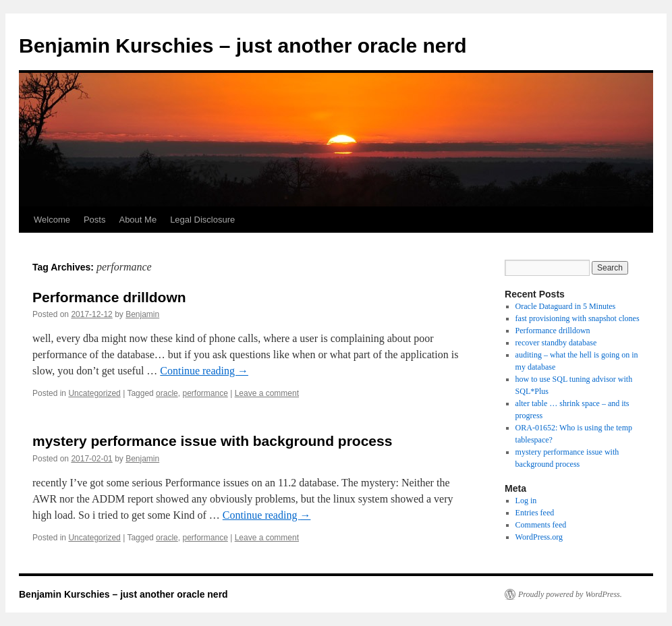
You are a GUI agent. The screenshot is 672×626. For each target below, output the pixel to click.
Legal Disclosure (202, 220)
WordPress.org (539, 537)
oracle (167, 393)
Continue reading (204, 371)
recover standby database (556, 343)
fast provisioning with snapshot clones (578, 318)
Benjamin (142, 314)
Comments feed (541, 525)
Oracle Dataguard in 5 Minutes (566, 306)
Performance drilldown (109, 297)
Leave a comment (267, 393)
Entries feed (535, 513)
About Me (138, 220)
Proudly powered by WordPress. (570, 594)
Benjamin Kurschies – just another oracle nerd (243, 46)
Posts (95, 220)
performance (205, 393)
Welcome (52, 220)
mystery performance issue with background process (212, 441)
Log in (526, 501)
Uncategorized (94, 393)
